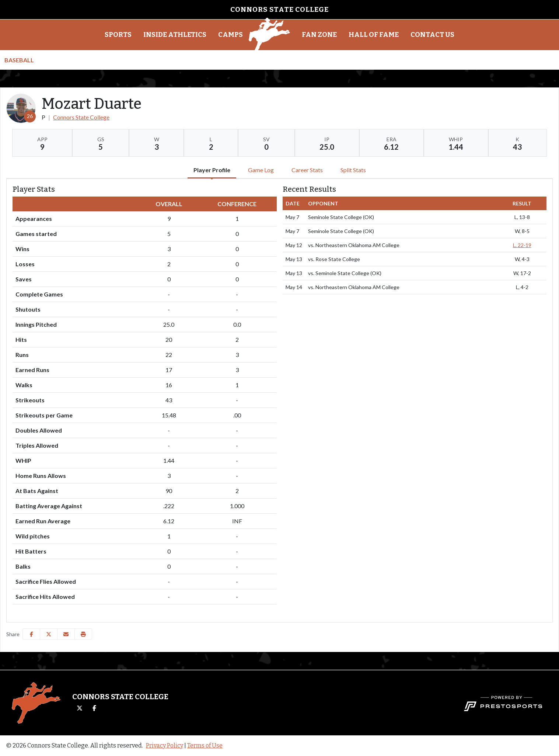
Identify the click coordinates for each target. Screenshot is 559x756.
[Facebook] (94, 708)
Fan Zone (319, 35)
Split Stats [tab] (353, 170)
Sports (118, 35)
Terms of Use (205, 745)
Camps (230, 35)
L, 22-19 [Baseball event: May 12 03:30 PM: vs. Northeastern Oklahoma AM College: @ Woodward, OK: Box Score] (522, 245)
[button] (118, 35)
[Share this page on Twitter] (49, 634)
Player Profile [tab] (212, 170)
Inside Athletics (175, 35)
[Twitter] (80, 708)
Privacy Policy (165, 745)
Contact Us (432, 35)
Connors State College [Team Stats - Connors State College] (81, 117)
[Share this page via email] (66, 634)
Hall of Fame (374, 35)
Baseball (19, 60)
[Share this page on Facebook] (31, 634)
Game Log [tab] (261, 170)
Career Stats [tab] (307, 170)
